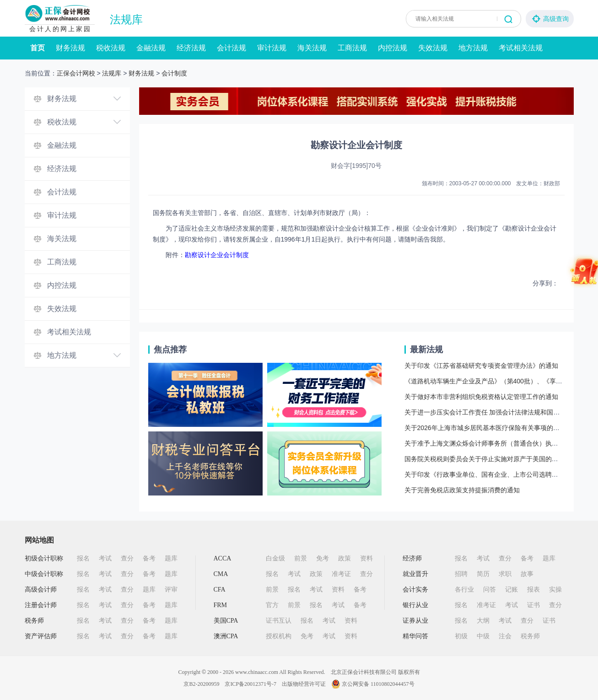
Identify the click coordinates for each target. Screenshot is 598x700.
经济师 (412, 558)
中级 (483, 636)
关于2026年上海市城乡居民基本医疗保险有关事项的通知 (485, 428)
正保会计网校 (76, 73)
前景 (301, 558)
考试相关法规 (521, 48)
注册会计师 (41, 605)
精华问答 (415, 636)
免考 (323, 558)
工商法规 (352, 48)
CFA (220, 590)
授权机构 (279, 636)
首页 (38, 48)
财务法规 (70, 48)
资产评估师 (41, 636)
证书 (533, 605)
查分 (127, 558)
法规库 (126, 20)
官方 (272, 605)
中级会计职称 (44, 574)
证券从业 (415, 621)
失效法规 (433, 48)
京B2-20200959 (201, 684)
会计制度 (174, 73)
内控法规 (393, 48)
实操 (555, 590)
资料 (366, 558)
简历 (483, 574)
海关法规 (312, 48)
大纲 (483, 621)
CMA (221, 574)
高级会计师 (41, 590)
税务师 (34, 621)
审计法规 (272, 48)
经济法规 (191, 48)
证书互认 (279, 621)
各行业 (464, 590)
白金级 (275, 558)
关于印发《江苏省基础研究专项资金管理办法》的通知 (481, 366)
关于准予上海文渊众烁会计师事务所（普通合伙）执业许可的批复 (497, 443)
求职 (505, 574)
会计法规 (232, 48)
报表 (533, 590)
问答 (490, 590)
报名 (83, 558)
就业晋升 (415, 574)
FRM (221, 605)
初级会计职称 (44, 558)
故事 (527, 574)
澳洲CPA (226, 636)
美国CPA (226, 621)
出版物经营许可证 (304, 684)
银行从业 (415, 605)
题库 (171, 558)
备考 (149, 558)
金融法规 (151, 48)
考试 (105, 558)
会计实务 (415, 590)
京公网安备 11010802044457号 (373, 684)
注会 (505, 636)
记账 (512, 590)
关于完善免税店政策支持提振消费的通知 (462, 490)
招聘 (461, 574)
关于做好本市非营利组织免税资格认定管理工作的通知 (481, 397)
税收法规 (111, 48)
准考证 (341, 574)
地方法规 (473, 48)
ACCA (223, 558)
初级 (461, 636)
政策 (345, 558)
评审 (171, 590)
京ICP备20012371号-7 (251, 684)
